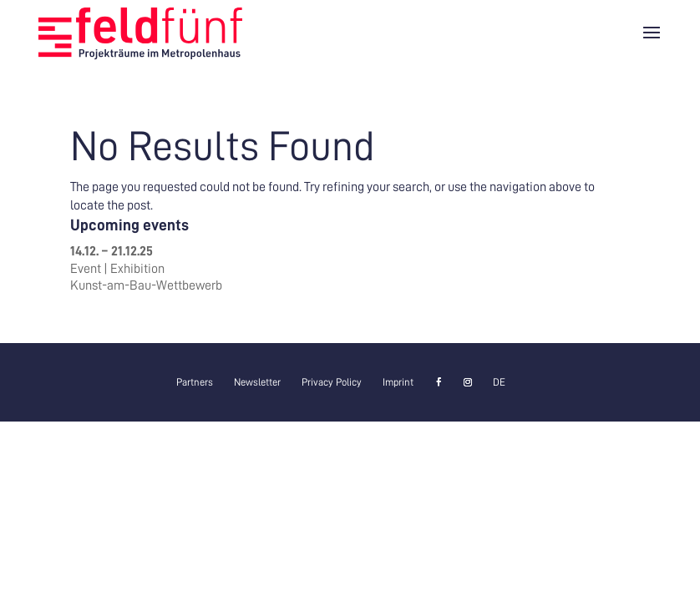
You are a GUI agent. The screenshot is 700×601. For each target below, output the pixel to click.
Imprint (398, 382)
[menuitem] (499, 382)
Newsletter (257, 382)
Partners (195, 382)
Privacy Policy (332, 382)
